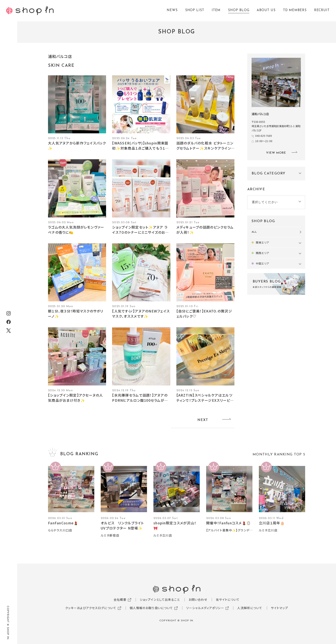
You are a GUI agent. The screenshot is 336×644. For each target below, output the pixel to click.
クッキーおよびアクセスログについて (91, 608)
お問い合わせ (198, 599)
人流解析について (250, 608)
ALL (254, 232)
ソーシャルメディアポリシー (205, 608)
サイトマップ (279, 608)
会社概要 (120, 599)
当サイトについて (228, 599)
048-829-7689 (264, 136)
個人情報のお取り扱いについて (151, 608)
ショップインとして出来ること (160, 599)
